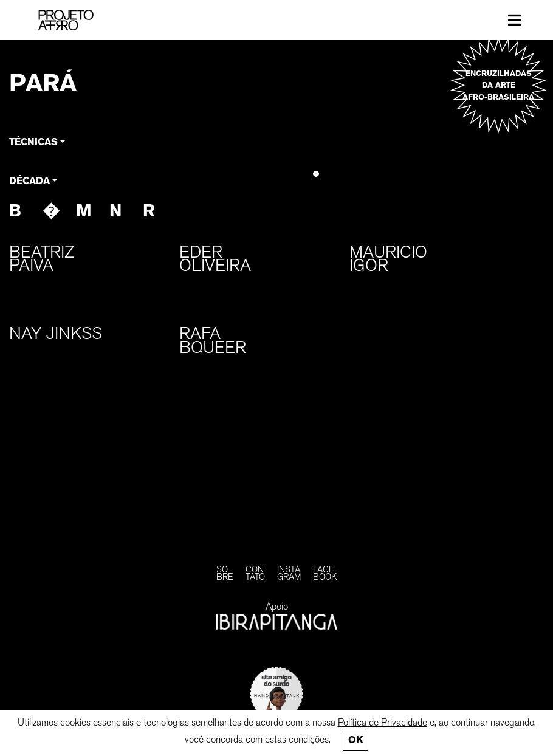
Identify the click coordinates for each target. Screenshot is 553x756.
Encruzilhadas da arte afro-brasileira (498, 85)
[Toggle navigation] (514, 20)
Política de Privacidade (383, 722)
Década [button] (29, 181)
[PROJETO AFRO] (80, 20)
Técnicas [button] (33, 142)
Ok (355, 740)
